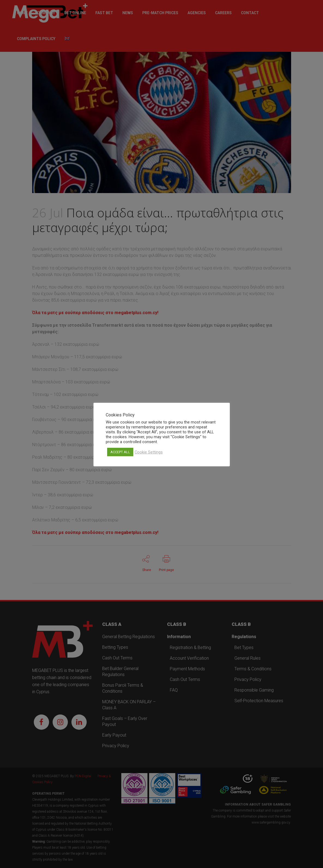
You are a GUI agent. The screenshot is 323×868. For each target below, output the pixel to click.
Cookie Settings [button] (149, 452)
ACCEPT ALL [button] (120, 452)
